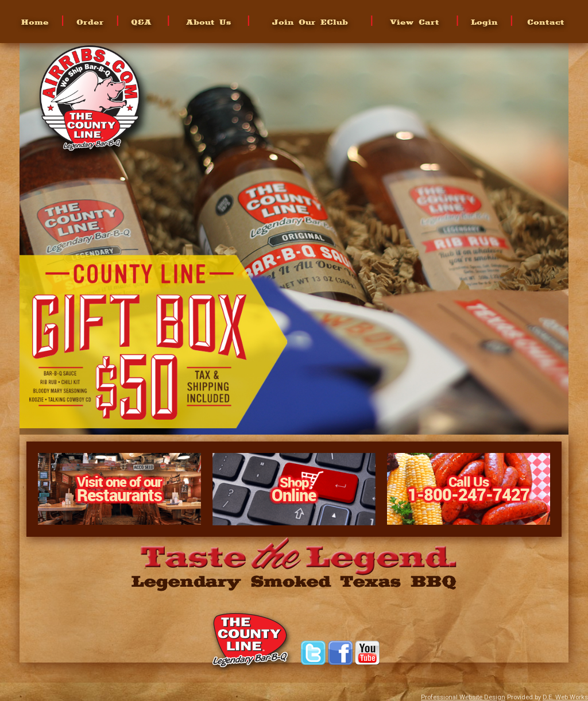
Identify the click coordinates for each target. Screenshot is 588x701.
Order (90, 22)
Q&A (141, 22)
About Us (209, 22)
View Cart (415, 22)
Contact (546, 22)
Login (484, 22)
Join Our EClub (310, 22)
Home (35, 22)
